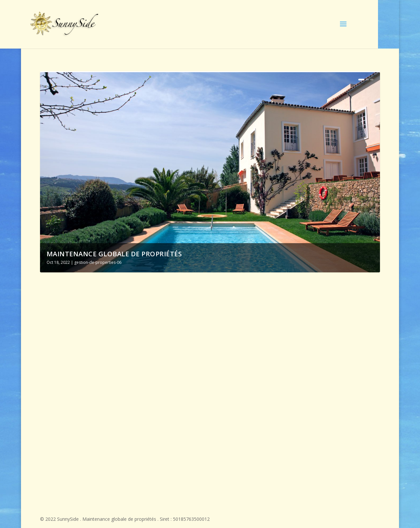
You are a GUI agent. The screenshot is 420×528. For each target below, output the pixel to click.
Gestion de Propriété (311, 354)
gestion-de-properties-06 (98, 262)
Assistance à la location (203, 354)
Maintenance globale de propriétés (114, 254)
